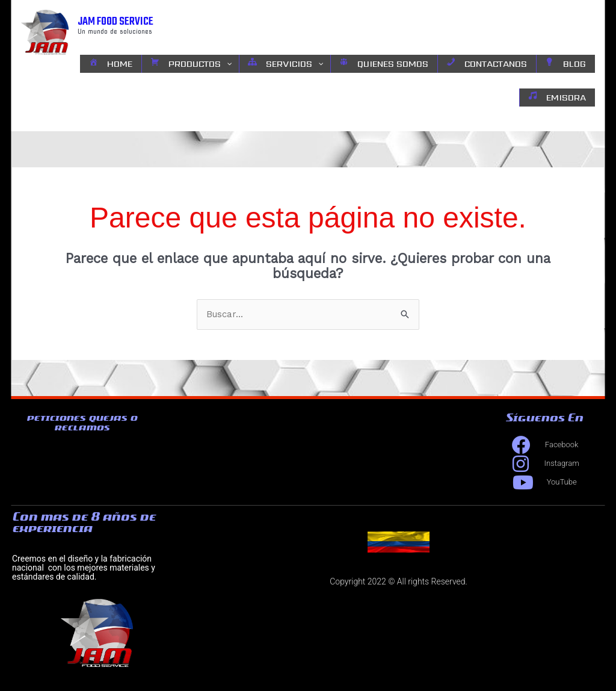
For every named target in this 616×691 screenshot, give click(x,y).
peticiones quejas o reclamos (82, 423)
